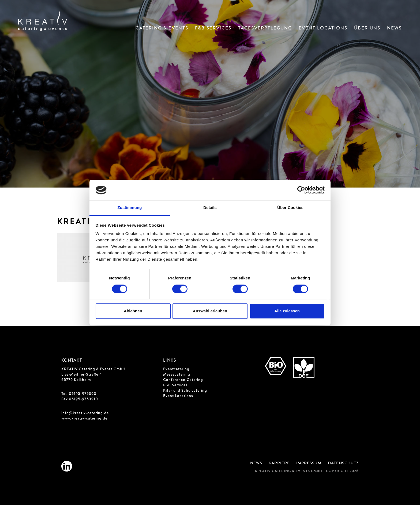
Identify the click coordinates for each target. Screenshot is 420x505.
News (394, 29)
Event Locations (323, 29)
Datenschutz (343, 463)
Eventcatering (176, 369)
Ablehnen (133, 311)
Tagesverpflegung (265, 29)
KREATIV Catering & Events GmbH (93, 369)
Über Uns (367, 29)
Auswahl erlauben (210, 311)
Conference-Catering (183, 380)
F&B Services (213, 29)
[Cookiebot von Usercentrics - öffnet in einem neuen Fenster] (301, 190)
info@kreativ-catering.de (85, 413)
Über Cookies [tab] (290, 208)
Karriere (279, 463)
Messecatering (177, 375)
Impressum (309, 463)
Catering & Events (162, 29)
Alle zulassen (287, 311)
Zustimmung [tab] (130, 208)
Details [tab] (210, 208)
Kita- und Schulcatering (185, 391)
